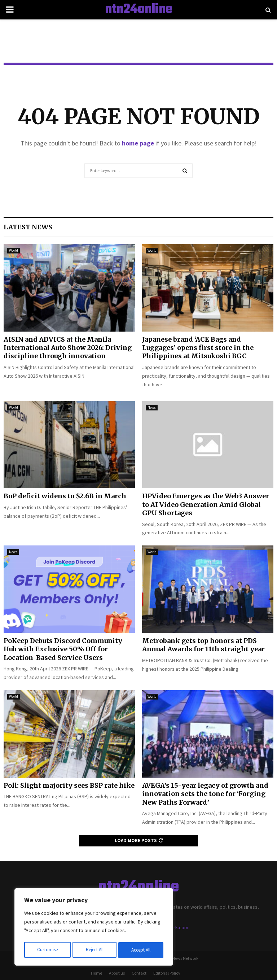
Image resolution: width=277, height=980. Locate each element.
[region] (94, 928)
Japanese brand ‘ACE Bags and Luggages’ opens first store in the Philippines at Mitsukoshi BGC (198, 348)
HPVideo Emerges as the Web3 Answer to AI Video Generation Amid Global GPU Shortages (206, 504)
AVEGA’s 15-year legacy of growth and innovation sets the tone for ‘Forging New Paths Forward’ (205, 794)
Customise (47, 950)
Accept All (141, 950)
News (152, 407)
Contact (139, 973)
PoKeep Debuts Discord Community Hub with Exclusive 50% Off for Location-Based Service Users (63, 649)
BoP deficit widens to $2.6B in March (65, 496)
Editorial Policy (167, 973)
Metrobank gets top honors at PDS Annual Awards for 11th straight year (203, 645)
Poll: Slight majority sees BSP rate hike (69, 785)
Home (96, 973)
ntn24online (139, 10)
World (14, 250)
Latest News (28, 227)
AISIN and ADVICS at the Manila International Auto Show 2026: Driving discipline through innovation (68, 348)
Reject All (94, 950)
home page (138, 143)
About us (117, 973)
